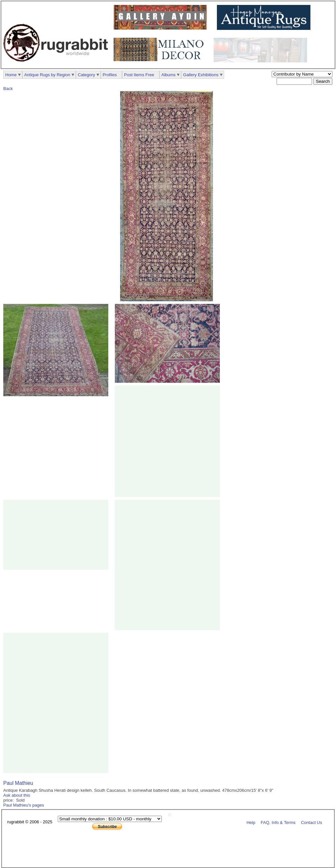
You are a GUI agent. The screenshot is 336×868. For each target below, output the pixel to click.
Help (251, 822)
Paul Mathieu (18, 783)
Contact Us (311, 822)
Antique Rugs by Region (47, 75)
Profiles (110, 75)
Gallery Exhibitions (201, 75)
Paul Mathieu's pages (24, 805)
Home (11, 75)
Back (8, 89)
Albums (168, 75)
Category (86, 75)
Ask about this (17, 795)
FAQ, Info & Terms (278, 822)
